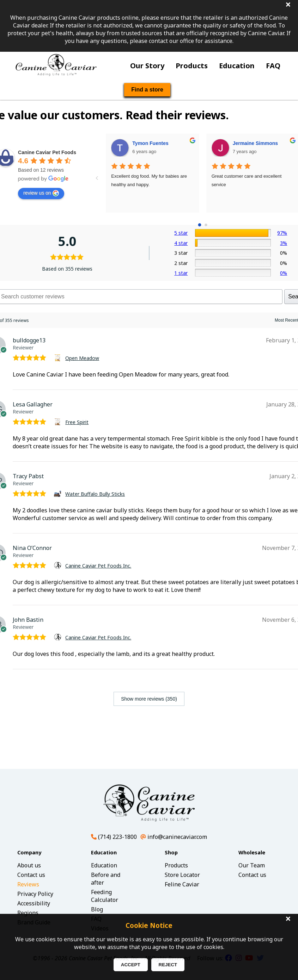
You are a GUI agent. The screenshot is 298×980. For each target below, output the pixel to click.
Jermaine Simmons (255, 143)
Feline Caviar (182, 884)
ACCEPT (131, 965)
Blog (97, 909)
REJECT (168, 965)
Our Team (252, 865)
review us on (41, 193)
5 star (181, 233)
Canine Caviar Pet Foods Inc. (98, 566)
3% (284, 243)
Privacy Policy (35, 894)
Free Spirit (77, 422)
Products (192, 66)
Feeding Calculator (105, 896)
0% (284, 273)
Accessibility (34, 903)
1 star (181, 273)
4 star (181, 243)
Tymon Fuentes (150, 143)
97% (282, 233)
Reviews (28, 884)
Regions (28, 913)
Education (237, 66)
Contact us (31, 875)
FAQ (273, 66)
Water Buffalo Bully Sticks (95, 494)
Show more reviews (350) (149, 699)
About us (29, 865)
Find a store (147, 90)
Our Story (147, 66)
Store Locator (182, 875)
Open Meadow (82, 358)
